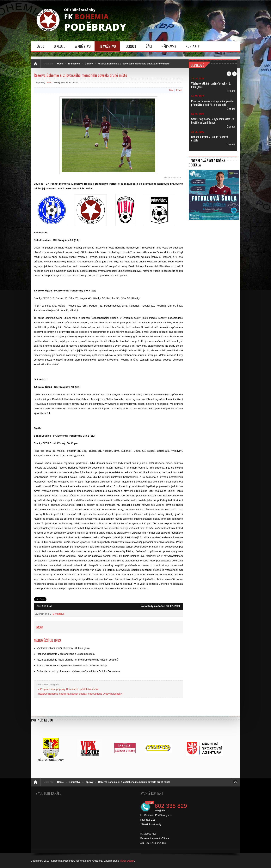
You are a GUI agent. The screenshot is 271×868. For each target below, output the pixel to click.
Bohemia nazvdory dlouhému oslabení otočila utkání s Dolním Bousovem (78, 671)
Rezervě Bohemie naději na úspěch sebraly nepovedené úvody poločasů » (80, 694)
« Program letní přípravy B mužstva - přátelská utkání (68, 689)
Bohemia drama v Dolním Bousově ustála (209, 138)
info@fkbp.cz (162, 810)
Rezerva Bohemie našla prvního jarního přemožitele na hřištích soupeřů (78, 660)
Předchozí (229, 74)
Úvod (60, 64)
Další (234, 74)
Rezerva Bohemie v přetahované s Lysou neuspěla (66, 654)
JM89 (49, 82)
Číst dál (231, 91)
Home (60, 782)
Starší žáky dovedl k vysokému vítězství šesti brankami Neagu (72, 665)
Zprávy (89, 64)
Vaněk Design (127, 861)
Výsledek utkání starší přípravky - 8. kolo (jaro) (63, 648)
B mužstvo (74, 64)
